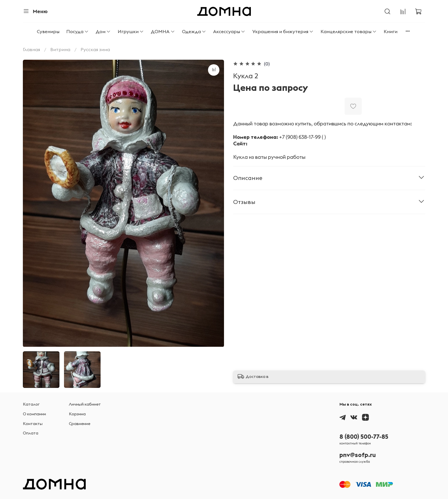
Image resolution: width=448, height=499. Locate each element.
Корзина (77, 414)
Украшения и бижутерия (283, 31)
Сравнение (80, 424)
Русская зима (95, 49)
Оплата (31, 433)
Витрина (60, 49)
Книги (391, 31)
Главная (31, 49)
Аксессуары (229, 31)
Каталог (31, 404)
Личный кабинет (85, 404)
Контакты (33, 424)
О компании (34, 414)
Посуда (78, 31)
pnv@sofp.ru (358, 455)
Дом (103, 31)
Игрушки (131, 31)
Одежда (194, 31)
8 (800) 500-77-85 (364, 437)
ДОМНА (163, 31)
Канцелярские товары (349, 31)
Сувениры (48, 31)
